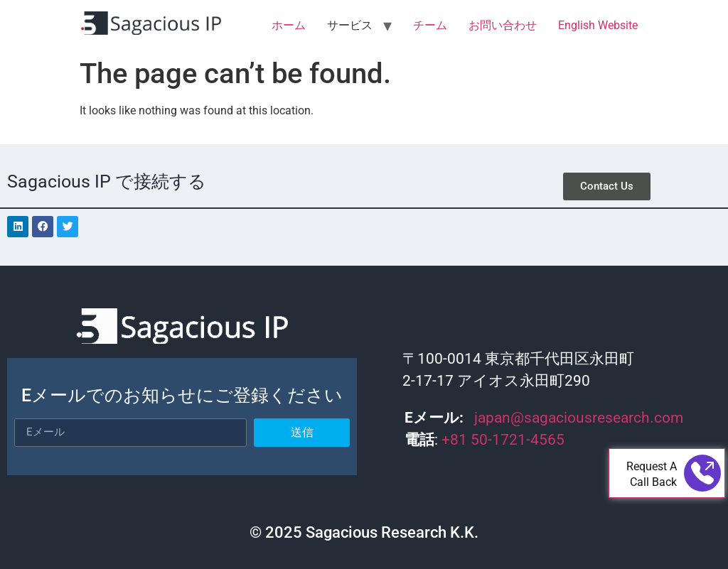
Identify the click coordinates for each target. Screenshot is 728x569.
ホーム (289, 25)
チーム (430, 25)
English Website (598, 25)
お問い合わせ (503, 25)
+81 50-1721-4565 (505, 440)
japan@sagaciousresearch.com (579, 418)
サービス (350, 25)
